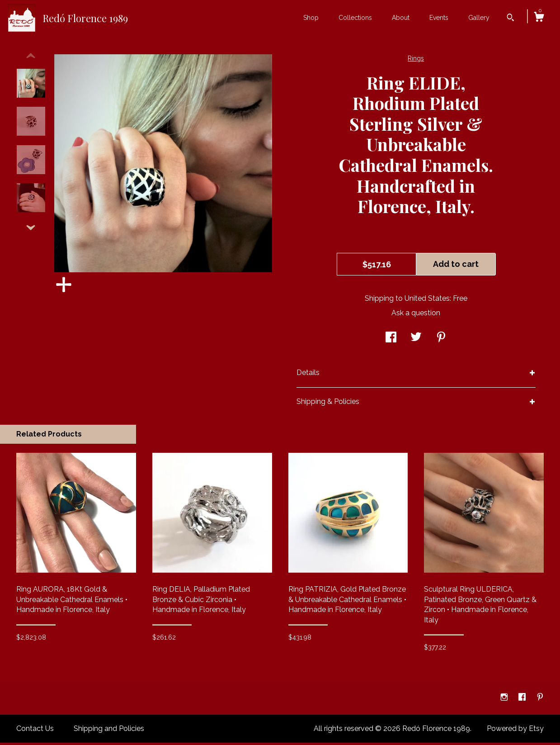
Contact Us (35, 731)
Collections (355, 18)
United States (427, 301)
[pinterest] (540, 700)
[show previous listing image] (31, 58)
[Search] (511, 19)
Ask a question (416, 315)
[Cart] (539, 18)
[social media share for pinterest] (441, 340)
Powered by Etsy (515, 731)
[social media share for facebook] (391, 340)
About (401, 18)
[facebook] (523, 700)
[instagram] (505, 700)
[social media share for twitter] (416, 340)
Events (439, 18)
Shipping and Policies (109, 731)
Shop (311, 18)
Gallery (479, 18)
